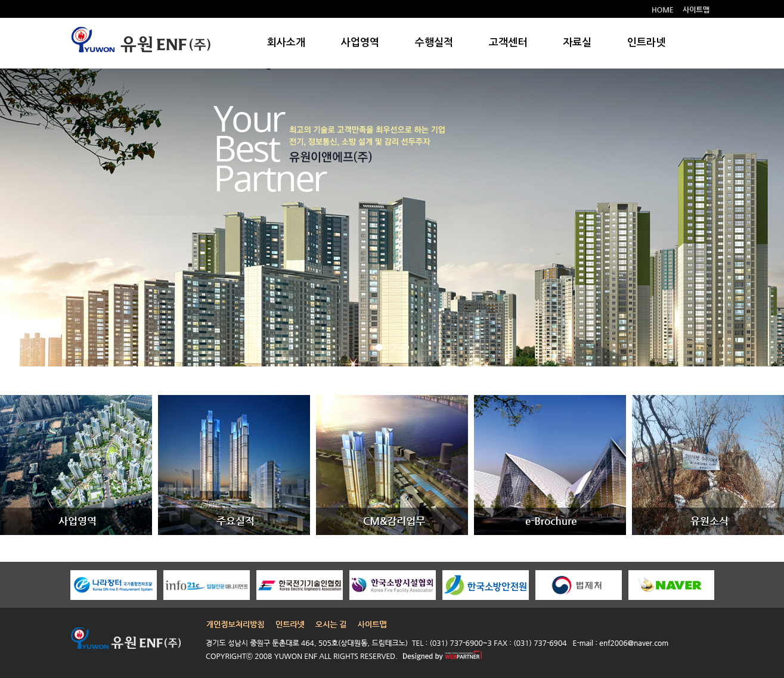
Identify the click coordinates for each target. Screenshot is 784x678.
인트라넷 (646, 43)
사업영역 (360, 43)
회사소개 (286, 43)
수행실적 (434, 43)
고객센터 (508, 43)
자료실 (577, 43)
